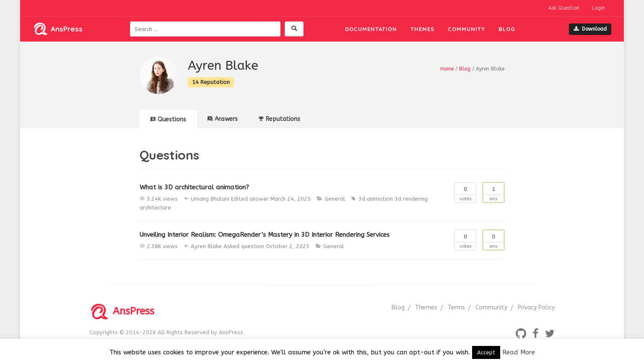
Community (466, 29)
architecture (155, 208)
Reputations (279, 119)
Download (590, 29)
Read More (519, 352)
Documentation (371, 29)
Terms (456, 308)
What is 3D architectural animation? (194, 187)
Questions (168, 119)
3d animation (376, 199)
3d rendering (411, 199)
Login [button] (599, 8)
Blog (507, 29)
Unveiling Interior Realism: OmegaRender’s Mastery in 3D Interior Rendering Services (265, 235)
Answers (223, 119)
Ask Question (564, 8)
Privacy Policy (536, 308)
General (335, 199)
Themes (422, 29)
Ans (493, 192)
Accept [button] (486, 352)
